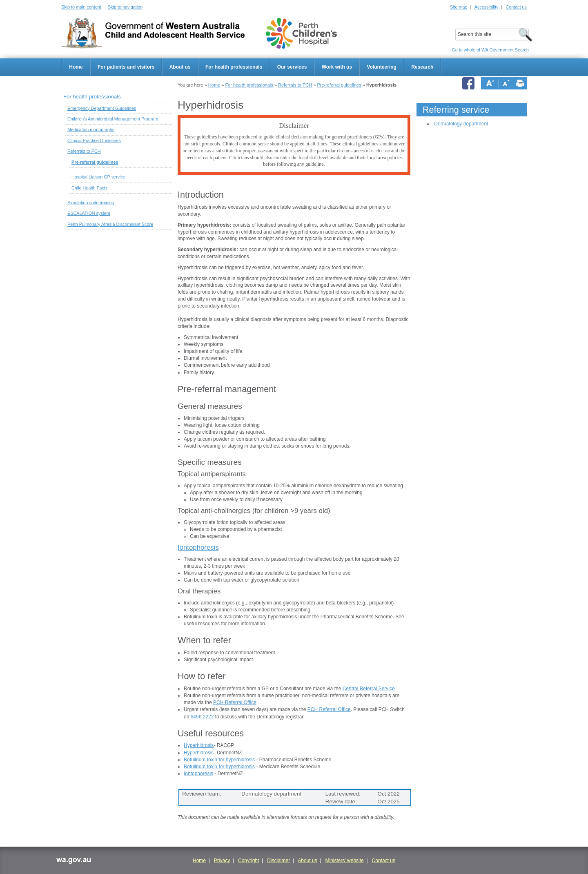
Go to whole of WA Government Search (490, 50)
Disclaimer (278, 861)
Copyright (248, 861)
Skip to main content (81, 7)
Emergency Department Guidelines (102, 108)
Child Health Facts (89, 188)
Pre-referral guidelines (339, 85)
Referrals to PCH (295, 85)
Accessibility (487, 7)
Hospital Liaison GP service (98, 177)
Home (76, 67)
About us (180, 67)
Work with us (337, 67)
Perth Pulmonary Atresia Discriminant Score (110, 224)
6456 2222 (202, 717)
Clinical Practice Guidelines (94, 140)
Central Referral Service (369, 689)
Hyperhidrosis (199, 745)
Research (422, 67)
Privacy (222, 861)
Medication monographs (91, 129)
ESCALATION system (89, 213)
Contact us (516, 7)
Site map (459, 7)
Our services (292, 67)
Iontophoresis (198, 547)
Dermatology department (461, 124)
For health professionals (234, 67)
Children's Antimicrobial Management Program (113, 119)
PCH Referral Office (235, 702)
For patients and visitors (126, 67)
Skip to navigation (125, 7)
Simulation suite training (91, 203)
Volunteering (381, 67)
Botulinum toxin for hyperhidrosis (219, 760)
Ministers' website (344, 861)
